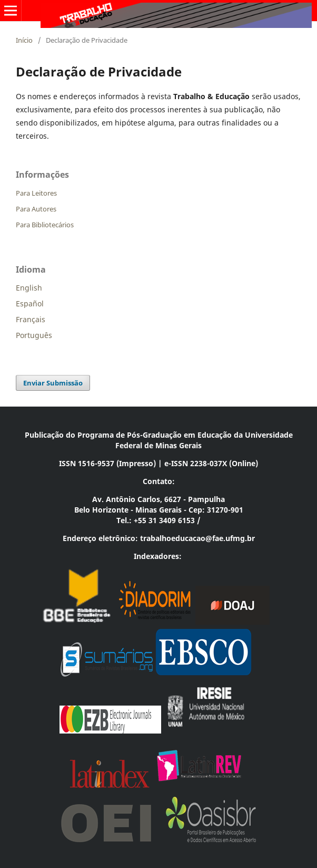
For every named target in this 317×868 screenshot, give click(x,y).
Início (24, 40)
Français (31, 319)
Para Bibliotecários (45, 225)
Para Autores (36, 209)
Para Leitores (36, 193)
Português (34, 335)
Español (30, 303)
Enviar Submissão (53, 383)
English (29, 288)
